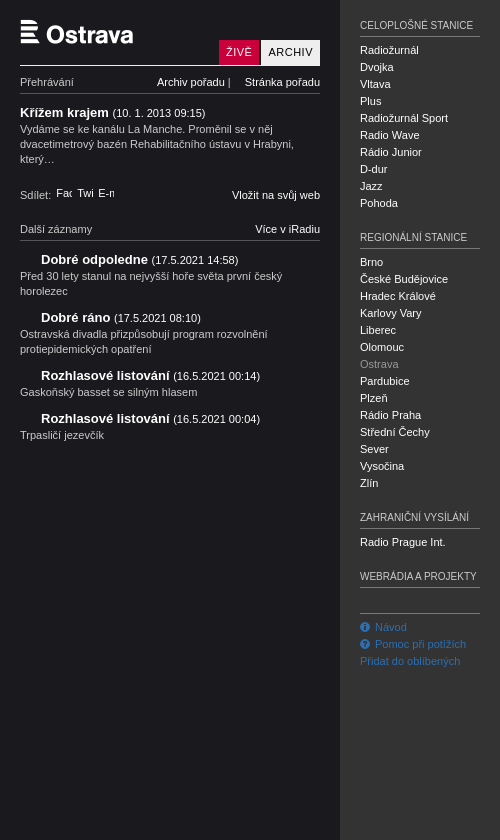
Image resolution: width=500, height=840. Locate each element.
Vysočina (382, 466)
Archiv (290, 52)
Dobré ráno (121, 317)
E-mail (106, 193)
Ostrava (379, 364)
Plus (370, 101)
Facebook (64, 193)
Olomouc (382, 347)
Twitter (85, 193)
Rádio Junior (391, 152)
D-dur (374, 169)
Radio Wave (390, 135)
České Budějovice (404, 279)
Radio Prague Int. (403, 542)
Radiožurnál (389, 50)
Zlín (369, 483)
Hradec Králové (398, 296)
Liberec (378, 330)
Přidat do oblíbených (410, 661)
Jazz (371, 186)
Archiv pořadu (191, 82)
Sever (374, 449)
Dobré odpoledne (139, 259)
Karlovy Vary (391, 313)
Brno (371, 262)
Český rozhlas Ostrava (115, 32)
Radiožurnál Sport (404, 118)
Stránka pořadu (282, 82)
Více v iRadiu (287, 229)
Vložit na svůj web (276, 195)
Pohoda (379, 203)
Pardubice (385, 381)
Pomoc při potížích (413, 644)
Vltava (375, 84)
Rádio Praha (390, 415)
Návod (383, 627)
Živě (239, 52)
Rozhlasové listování (150, 375)
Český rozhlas (54, 823)
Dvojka (377, 67)
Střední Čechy (395, 432)
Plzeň (374, 398)
